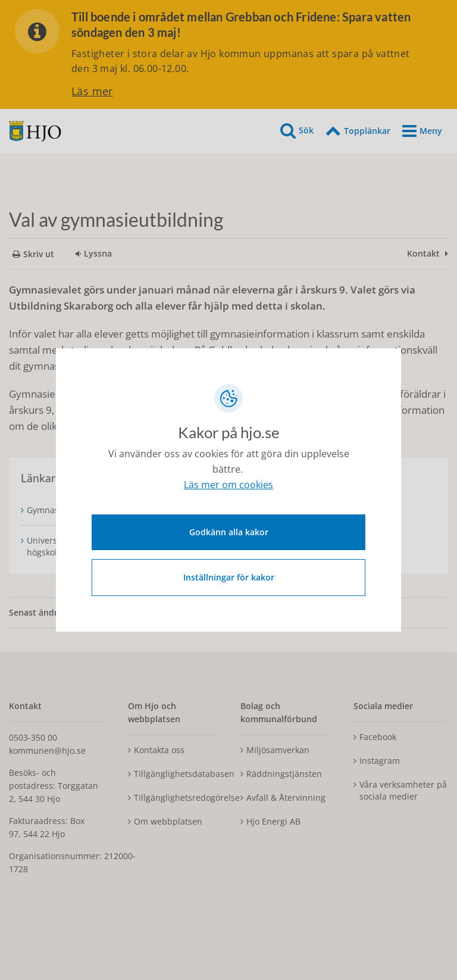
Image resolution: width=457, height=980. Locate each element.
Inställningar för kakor (229, 575)
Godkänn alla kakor (229, 530)
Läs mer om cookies (228, 487)
